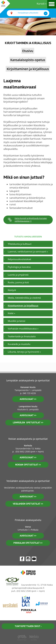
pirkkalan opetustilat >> (28, 543)
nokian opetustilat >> (28, 465)
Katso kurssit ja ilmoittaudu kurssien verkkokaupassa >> (27, 220)
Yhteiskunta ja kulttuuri (20, 244)
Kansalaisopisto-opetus (28, 60)
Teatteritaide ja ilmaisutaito (22, 336)
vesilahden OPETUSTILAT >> (28, 504)
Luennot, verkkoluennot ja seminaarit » (28, 252)
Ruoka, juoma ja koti (18, 282)
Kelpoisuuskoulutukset (19, 259)
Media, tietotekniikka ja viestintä (24, 298)
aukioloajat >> (28, 399)
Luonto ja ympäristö (18, 275)
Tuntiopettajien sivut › (28, 626)
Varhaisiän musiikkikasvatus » (23, 329)
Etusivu (28, 51)
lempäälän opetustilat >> (28, 422)
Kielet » (11, 313)
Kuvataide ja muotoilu (19, 344)
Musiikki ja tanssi (17, 321)
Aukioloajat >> (28, 457)
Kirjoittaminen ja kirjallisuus (28, 69)
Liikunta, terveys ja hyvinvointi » (24, 352)
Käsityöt (12, 290)
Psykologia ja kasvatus (19, 267)
